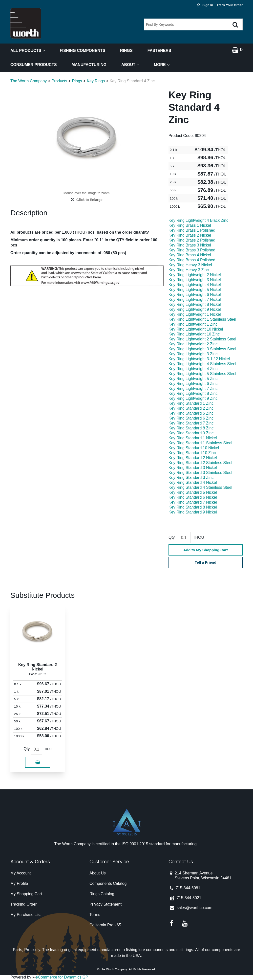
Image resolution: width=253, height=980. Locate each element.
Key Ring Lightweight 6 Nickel (195, 295)
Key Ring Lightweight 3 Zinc (193, 354)
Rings (126, 51)
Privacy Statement (105, 904)
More (162, 65)
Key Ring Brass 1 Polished (192, 230)
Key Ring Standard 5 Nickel (193, 492)
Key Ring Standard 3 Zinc (191, 478)
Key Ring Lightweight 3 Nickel (195, 280)
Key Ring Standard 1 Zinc (191, 403)
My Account (21, 873)
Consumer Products (34, 65)
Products (59, 81)
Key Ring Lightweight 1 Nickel (195, 314)
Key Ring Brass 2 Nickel (190, 235)
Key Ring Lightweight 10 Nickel (196, 329)
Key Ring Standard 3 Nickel (193, 468)
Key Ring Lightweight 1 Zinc (193, 324)
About (130, 65)
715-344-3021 (189, 898)
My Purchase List (26, 915)
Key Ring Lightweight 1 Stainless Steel (202, 319)
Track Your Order (230, 5)
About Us (98, 873)
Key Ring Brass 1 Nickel (190, 225)
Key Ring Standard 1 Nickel (193, 438)
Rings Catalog (102, 894)
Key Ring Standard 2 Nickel (193, 458)
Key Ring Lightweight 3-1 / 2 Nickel (199, 359)
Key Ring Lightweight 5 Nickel (195, 290)
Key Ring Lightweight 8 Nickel (195, 304)
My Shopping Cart (26, 894)
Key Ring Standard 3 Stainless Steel (200, 473)
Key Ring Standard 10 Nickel (194, 448)
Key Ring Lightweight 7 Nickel (195, 300)
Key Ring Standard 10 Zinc (192, 453)
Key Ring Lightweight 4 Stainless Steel (202, 364)
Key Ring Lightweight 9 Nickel (195, 309)
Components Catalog (108, 883)
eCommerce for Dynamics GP (62, 977)
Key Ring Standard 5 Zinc (191, 413)
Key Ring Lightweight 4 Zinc (193, 369)
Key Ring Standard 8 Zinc (191, 428)
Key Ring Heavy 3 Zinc (189, 270)
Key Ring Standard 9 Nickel (193, 512)
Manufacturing (89, 65)
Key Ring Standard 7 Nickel (193, 502)
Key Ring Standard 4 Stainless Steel (200, 487)
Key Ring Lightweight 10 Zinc (194, 334)
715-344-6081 (188, 888)
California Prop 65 (105, 925)
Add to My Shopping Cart (206, 550)
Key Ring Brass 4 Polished (192, 260)
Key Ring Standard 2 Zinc (191, 408)
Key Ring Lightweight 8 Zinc (193, 393)
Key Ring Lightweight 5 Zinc (193, 379)
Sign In (208, 5)
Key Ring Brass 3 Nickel (190, 245)
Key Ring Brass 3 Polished (192, 250)
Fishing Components (83, 51)
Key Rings (96, 81)
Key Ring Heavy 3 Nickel (190, 265)
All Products (28, 51)
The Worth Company (29, 81)
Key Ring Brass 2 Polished (192, 240)
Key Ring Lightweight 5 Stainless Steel (202, 374)
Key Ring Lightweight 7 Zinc (193, 389)
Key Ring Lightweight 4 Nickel (195, 285)
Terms (95, 915)
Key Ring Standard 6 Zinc (191, 418)
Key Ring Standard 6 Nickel (193, 497)
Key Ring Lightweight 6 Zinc (193, 384)
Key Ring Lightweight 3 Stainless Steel (202, 349)
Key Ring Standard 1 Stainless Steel (200, 443)
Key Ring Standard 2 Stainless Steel (200, 463)
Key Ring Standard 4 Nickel (193, 482)
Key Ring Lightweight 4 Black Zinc (198, 220)
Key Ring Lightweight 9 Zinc (193, 398)
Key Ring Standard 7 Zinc (191, 423)
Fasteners (159, 51)
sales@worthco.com (194, 908)
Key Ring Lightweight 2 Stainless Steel (202, 339)
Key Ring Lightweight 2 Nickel (195, 275)
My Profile (19, 883)
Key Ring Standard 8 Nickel (193, 507)
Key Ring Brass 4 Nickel (190, 255)
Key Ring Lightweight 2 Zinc (193, 344)
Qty (172, 537)
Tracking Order (23, 904)
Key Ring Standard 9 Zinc (191, 433)
